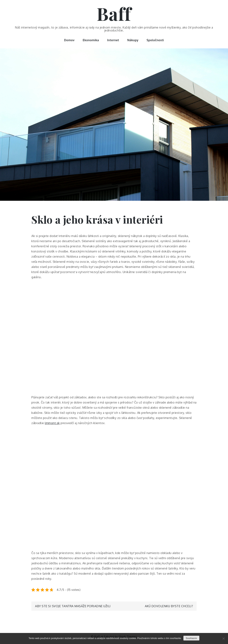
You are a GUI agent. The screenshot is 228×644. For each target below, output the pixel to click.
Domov (69, 40)
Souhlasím (191, 638)
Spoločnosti (155, 40)
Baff (114, 13)
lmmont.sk (52, 423)
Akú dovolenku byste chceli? (169, 606)
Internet (113, 40)
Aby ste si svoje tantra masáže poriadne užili (73, 606)
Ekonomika (91, 40)
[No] (223, 638)
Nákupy (133, 40)
